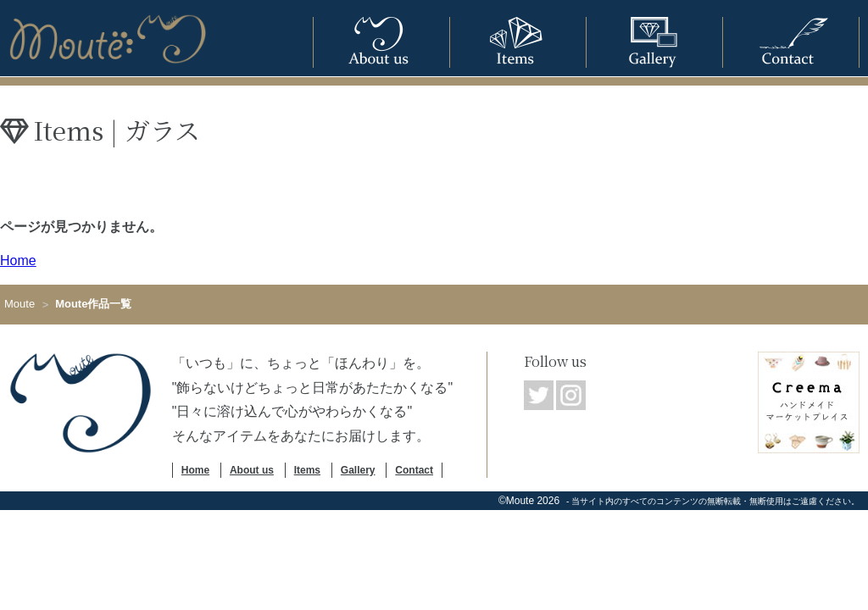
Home (18, 261)
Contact (414, 470)
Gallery (358, 470)
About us (252, 470)
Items (307, 470)
